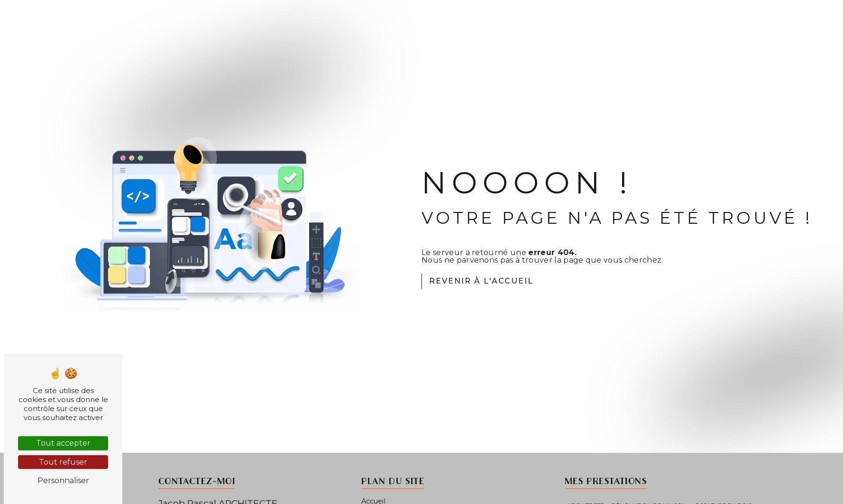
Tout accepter (63, 443)
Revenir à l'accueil (481, 281)
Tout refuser (63, 462)
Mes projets (679, 22)
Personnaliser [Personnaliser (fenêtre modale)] (63, 481)
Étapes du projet (747, 22)
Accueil (629, 22)
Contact (809, 22)
